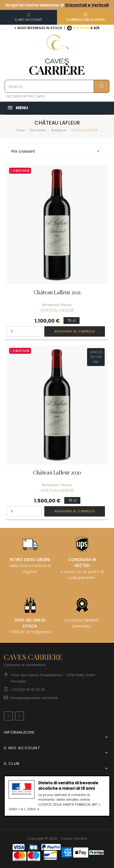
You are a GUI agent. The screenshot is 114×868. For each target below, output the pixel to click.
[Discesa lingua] (101, 726)
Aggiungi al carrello (75, 331)
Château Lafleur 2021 (57, 292)
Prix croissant (57, 151)
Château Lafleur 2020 (57, 472)
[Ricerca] (57, 86)
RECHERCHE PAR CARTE (25, 96)
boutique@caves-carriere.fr (34, 698)
